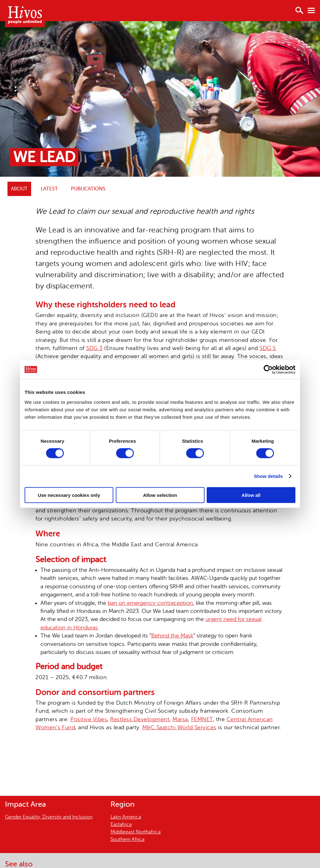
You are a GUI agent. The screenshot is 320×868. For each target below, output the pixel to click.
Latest (49, 189)
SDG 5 (268, 348)
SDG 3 (94, 348)
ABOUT (19, 189)
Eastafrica (121, 824)
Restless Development (140, 719)
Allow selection (160, 495)
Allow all (251, 495)
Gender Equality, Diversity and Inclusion (49, 817)
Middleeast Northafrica (136, 832)
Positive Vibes (89, 719)
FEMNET (202, 719)
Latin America (126, 817)
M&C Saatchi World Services (179, 727)
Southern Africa (127, 839)
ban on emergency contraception (150, 603)
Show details (268, 476)
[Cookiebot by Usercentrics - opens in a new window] (268, 370)
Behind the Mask (172, 636)
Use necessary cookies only (69, 495)
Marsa (180, 719)
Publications (88, 189)
